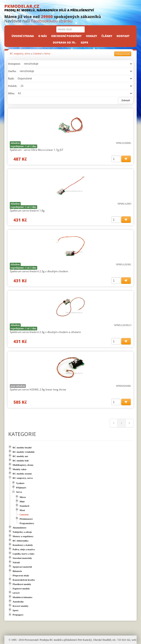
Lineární (37, 54)
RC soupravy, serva (20, 54)
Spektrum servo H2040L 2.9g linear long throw (38, 389)
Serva (47, 54)
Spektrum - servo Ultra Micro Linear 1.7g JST (37, 150)
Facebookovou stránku (52, 21)
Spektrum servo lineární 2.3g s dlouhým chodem (39, 271)
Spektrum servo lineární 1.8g (27, 211)
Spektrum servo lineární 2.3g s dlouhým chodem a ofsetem (45, 332)
